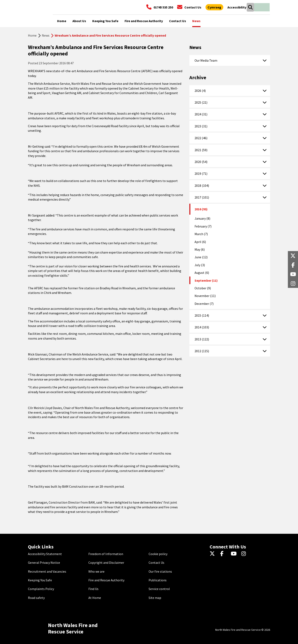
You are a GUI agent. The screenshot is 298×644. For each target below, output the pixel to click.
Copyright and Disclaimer (106, 563)
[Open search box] (250, 7)
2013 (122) (202, 339)
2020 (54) (201, 162)
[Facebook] (224, 554)
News (46, 35)
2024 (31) (201, 114)
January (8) (202, 218)
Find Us (93, 589)
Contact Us (156, 563)
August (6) (202, 273)
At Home (95, 598)
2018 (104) (202, 186)
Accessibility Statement (45, 554)
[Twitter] (213, 554)
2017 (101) (202, 197)
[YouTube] (234, 554)
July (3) (200, 265)
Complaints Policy (41, 589)
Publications (158, 580)
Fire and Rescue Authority (106, 580)
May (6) (200, 249)
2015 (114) (202, 315)
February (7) (203, 226)
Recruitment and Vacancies (47, 571)
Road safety (36, 598)
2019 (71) (201, 174)
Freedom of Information (106, 554)
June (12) (201, 257)
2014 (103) (202, 327)
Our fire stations (160, 571)
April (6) (200, 242)
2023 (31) (201, 126)
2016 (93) (201, 209)
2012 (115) (202, 351)
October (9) (203, 288)
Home (32, 35)
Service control (159, 589)
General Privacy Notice (44, 563)
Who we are (96, 571)
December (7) (204, 304)
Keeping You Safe (40, 580)
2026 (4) (200, 91)
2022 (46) (201, 138)
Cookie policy (158, 554)
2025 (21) (201, 102)
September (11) (206, 280)
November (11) (205, 296)
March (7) (201, 234)
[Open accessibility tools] (237, 7)
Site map (155, 598)
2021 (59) (201, 150)
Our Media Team (206, 60)
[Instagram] (245, 554)
